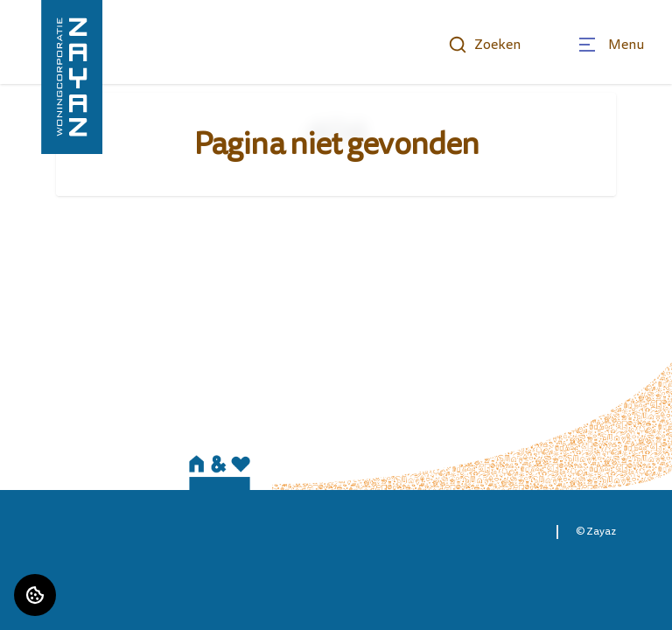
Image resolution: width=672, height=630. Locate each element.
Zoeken (484, 45)
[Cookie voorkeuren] (35, 595)
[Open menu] (610, 45)
